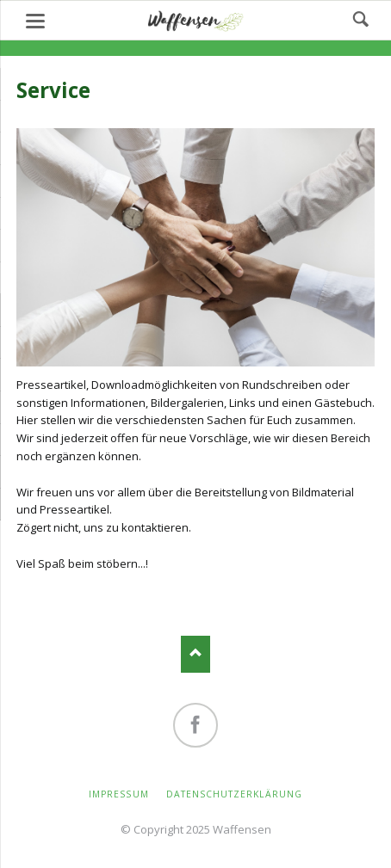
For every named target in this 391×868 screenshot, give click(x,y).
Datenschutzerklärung (234, 794)
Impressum (118, 794)
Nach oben (196, 654)
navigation (35, 21)
